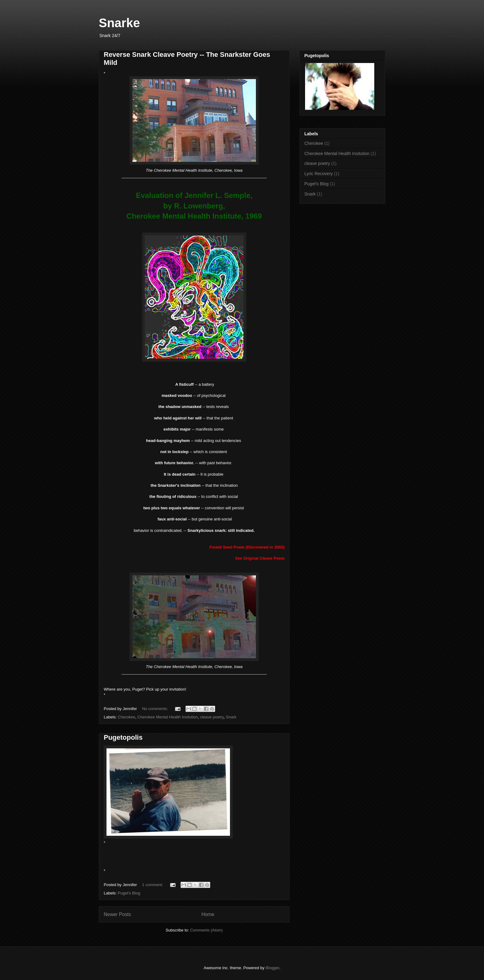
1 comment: (153, 885)
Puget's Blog (129, 893)
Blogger (272, 968)
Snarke (119, 23)
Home (208, 914)
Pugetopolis (123, 737)
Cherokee (127, 717)
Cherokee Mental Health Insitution (168, 717)
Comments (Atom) (206, 930)
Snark (231, 717)
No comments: (155, 709)
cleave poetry (212, 717)
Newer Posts (117, 914)
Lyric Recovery (319, 174)
